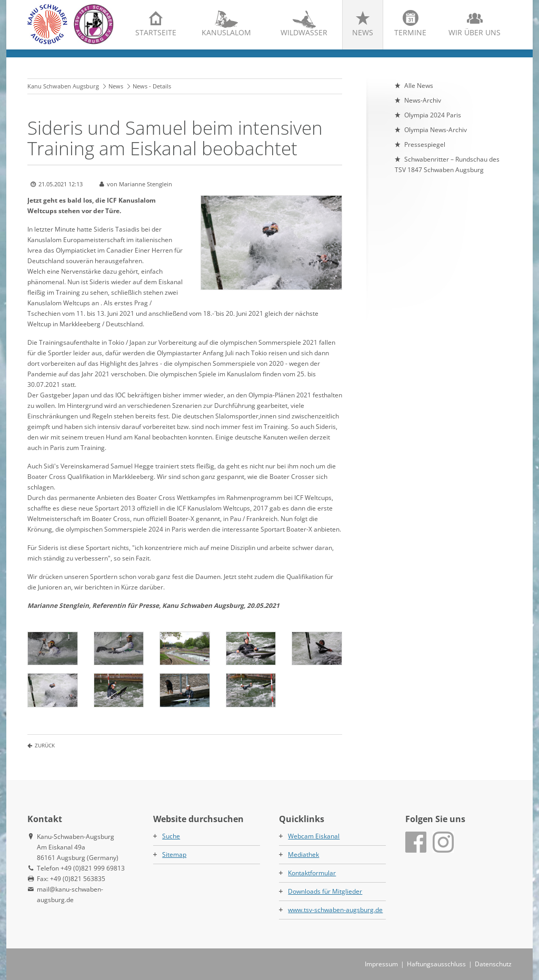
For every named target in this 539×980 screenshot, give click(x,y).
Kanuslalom (226, 32)
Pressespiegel (425, 144)
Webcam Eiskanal (314, 836)
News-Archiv (423, 100)
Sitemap (174, 854)
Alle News (419, 86)
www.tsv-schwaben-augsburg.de (335, 910)
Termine (410, 32)
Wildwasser (304, 32)
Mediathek (303, 854)
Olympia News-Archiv (436, 130)
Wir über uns (475, 32)
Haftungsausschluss (436, 964)
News (363, 32)
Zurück (45, 745)
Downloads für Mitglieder (325, 891)
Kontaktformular (312, 873)
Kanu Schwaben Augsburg (63, 86)
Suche (171, 836)
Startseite (156, 32)
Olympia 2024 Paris (433, 115)
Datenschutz (493, 964)
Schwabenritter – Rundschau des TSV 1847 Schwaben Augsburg (447, 164)
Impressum (381, 964)
